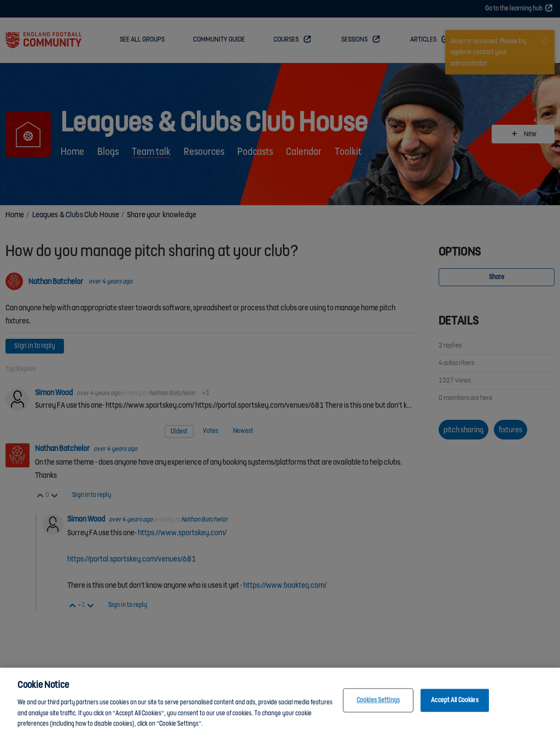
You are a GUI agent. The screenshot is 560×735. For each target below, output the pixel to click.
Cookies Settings (378, 705)
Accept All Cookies (454, 705)
